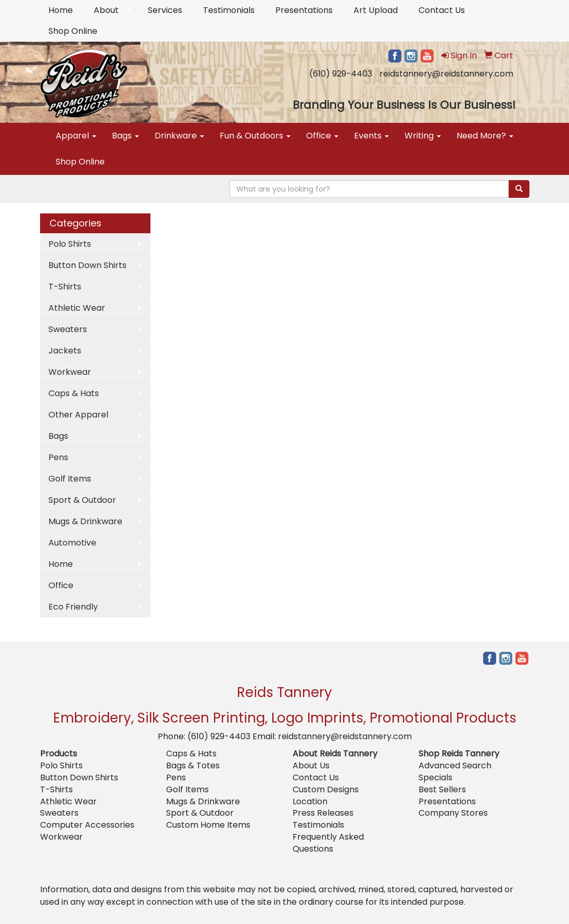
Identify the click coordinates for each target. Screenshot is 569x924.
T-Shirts (65, 287)
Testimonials (229, 10)
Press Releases (323, 813)
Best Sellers (442, 789)
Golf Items (70, 479)
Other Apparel (78, 415)
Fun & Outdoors (255, 136)
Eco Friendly (73, 607)
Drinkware (179, 136)
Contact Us (442, 10)
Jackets (65, 351)
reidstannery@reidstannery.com (446, 74)
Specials (435, 777)
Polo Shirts (70, 244)
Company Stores (453, 813)
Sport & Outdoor (82, 500)
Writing (423, 136)
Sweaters (68, 329)
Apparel (76, 136)
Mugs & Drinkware (85, 521)
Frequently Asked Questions (328, 843)
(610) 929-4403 (341, 74)
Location (310, 801)
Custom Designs (326, 789)
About (106, 10)
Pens (58, 457)
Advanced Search (455, 765)
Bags (125, 136)
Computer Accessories (87, 825)
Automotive (72, 543)
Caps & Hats (74, 393)
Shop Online (73, 31)
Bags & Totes (193, 765)
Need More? (485, 136)
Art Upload (376, 10)
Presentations (304, 10)
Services (165, 10)
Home (61, 10)
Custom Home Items (208, 825)
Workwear (70, 372)
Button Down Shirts (87, 265)
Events (371, 136)
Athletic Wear (77, 308)
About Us (311, 765)
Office (322, 136)
